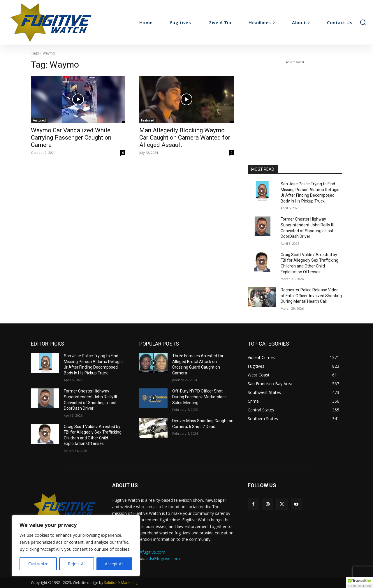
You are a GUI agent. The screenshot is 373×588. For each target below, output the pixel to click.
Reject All (77, 564)
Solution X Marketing (121, 583)
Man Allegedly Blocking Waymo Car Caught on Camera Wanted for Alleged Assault (185, 138)
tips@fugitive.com (148, 552)
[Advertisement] (295, 102)
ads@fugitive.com (163, 558)
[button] (363, 22)
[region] (76, 546)
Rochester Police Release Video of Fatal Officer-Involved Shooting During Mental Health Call (311, 296)
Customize (38, 564)
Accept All (114, 564)
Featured (39, 120)
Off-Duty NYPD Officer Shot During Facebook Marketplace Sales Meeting (199, 397)
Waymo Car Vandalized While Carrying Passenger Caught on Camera (71, 138)
